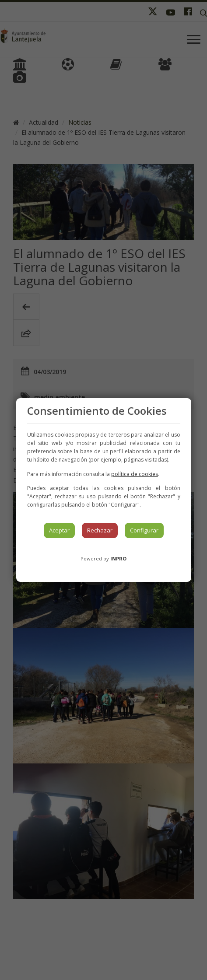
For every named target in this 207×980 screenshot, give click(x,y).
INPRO (118, 558)
